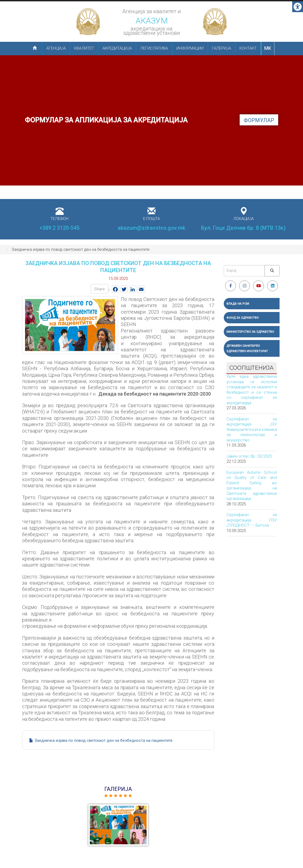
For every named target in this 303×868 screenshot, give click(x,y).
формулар (259, 120)
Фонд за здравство (243, 318)
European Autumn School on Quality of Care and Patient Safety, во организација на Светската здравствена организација (252, 486)
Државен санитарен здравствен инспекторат (247, 349)
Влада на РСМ (238, 304)
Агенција (56, 48)
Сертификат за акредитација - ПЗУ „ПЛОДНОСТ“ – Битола (252, 520)
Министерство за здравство (250, 332)
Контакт (248, 48)
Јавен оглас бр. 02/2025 (249, 456)
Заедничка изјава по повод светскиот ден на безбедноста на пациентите (104, 740)
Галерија (221, 48)
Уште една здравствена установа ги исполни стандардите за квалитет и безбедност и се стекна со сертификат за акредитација (252, 390)
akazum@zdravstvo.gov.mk (151, 228)
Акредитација (117, 48)
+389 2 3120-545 (59, 228)
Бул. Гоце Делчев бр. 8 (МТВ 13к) (243, 228)
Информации (190, 48)
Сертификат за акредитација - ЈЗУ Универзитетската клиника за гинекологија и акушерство (252, 430)
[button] (118, 825)
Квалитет (84, 48)
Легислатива (154, 48)
